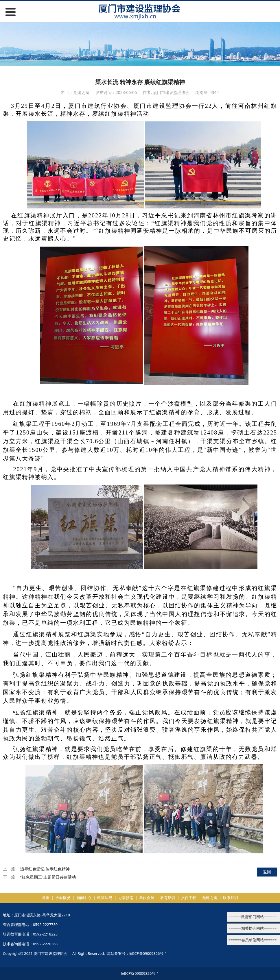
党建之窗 (210, 898)
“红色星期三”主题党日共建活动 (48, 877)
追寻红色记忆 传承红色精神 (45, 869)
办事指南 (126, 898)
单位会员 (147, 898)
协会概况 (63, 898)
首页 (46, 898)
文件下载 (189, 898)
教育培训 (168, 898)
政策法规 (105, 898)
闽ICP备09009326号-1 (148, 953)
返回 (267, 872)
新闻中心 (84, 898)
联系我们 (231, 898)
